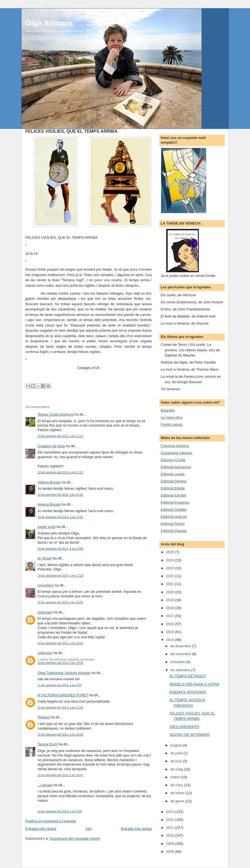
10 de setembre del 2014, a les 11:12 (60, 436)
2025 (171, 552)
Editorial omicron (174, 517)
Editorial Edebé (173, 488)
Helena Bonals (49, 482)
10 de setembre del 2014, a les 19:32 (60, 602)
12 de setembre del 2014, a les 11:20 (60, 708)
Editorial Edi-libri (173, 495)
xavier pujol (47, 527)
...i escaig (45, 785)
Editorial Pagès (173, 524)
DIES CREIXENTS (184, 727)
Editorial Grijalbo (174, 509)
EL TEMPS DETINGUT (188, 676)
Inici (89, 829)
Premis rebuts (172, 424)
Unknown (45, 612)
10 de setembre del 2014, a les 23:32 (60, 643)
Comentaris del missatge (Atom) (75, 838)
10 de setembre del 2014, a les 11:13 (60, 472)
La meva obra (172, 417)
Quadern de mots (51, 446)
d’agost (177, 745)
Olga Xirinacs (49, 23)
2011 (171, 828)
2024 (171, 560)
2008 (171, 852)
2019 (171, 600)
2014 (171, 640)
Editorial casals (173, 474)
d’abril (176, 777)
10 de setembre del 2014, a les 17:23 (60, 576)
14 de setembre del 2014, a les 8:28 (60, 811)
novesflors (46, 585)
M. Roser (45, 558)
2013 (171, 812)
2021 (171, 584)
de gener (178, 801)
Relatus (44, 717)
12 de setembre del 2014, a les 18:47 (60, 775)
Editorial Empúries (175, 502)
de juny (177, 761)
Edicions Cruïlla (173, 460)
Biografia (168, 410)
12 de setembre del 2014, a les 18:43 (60, 735)
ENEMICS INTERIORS (188, 692)
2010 (171, 835)
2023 (171, 568)
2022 (171, 576)
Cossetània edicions (176, 453)
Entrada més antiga (136, 829)
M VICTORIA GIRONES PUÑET (63, 695)
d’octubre (178, 662)
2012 (171, 820)
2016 (171, 624)
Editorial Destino (174, 481)
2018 (171, 608)
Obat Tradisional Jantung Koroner (64, 673)
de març (177, 785)
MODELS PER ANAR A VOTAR (194, 684)
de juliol (177, 753)
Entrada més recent (41, 829)
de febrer (178, 793)
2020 (171, 592)
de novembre (181, 654)
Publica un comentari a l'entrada (51, 821)
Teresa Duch (48, 744)
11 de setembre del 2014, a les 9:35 (60, 685)
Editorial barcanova (176, 467)
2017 (171, 616)
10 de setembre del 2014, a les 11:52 (60, 495)
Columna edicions (175, 446)
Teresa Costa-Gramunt (56, 414)
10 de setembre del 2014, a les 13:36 (60, 549)
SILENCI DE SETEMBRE (189, 735)
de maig (177, 769)
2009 (171, 844)
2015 (171, 632)
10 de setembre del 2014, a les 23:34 (60, 663)
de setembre (181, 670)
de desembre (181, 646)
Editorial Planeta (174, 531)
